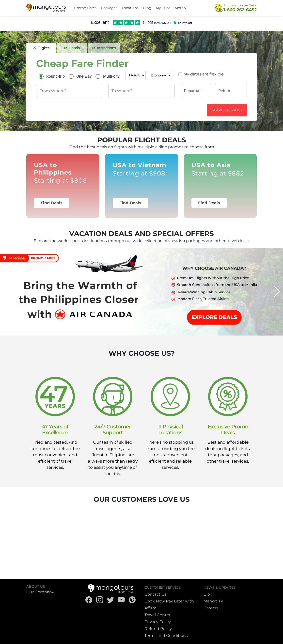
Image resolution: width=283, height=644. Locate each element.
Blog (147, 8)
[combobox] (69, 91)
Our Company (40, 592)
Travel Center (157, 615)
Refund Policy (158, 629)
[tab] (41, 48)
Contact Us (156, 594)
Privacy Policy (158, 622)
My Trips (163, 8)
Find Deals (52, 203)
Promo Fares (85, 8)
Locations (130, 8)
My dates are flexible (204, 74)
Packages (109, 8)
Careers (211, 608)
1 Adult (137, 76)
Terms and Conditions (166, 636)
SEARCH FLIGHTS (227, 110)
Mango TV (213, 601)
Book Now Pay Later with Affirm (169, 605)
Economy (161, 76)
